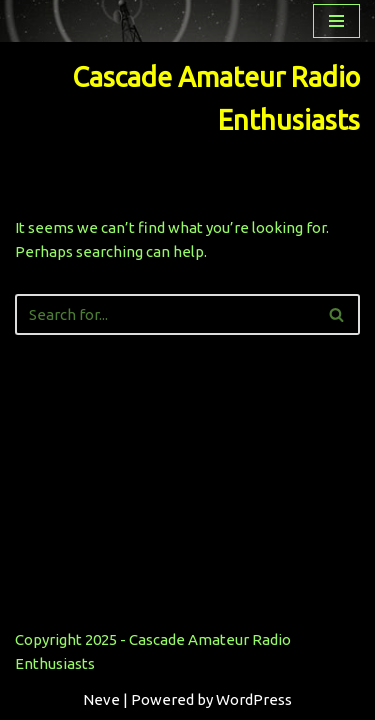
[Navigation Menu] (336, 21)
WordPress (254, 699)
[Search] (165, 314)
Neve (101, 699)
